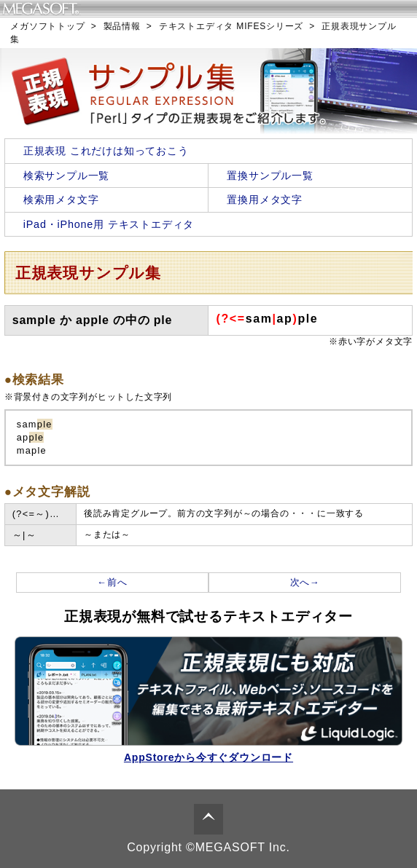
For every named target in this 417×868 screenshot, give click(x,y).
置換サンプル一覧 (270, 175)
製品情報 (122, 26)
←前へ (112, 582)
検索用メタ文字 (61, 200)
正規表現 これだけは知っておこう (106, 151)
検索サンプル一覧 (66, 175)
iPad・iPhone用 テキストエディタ (109, 224)
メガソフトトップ (47, 26)
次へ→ (305, 582)
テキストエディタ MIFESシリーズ (231, 26)
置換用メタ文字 (265, 200)
